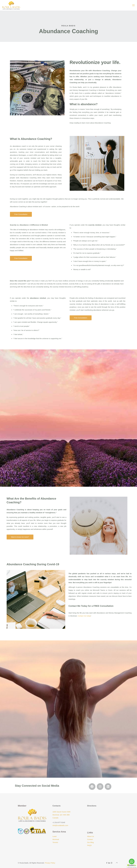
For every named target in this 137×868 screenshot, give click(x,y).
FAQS (89, 845)
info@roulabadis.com (60, 825)
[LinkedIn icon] (109, 863)
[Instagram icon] (112, 863)
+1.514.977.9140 (59, 822)
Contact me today (84, 616)
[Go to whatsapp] (132, 861)
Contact (90, 839)
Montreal (56, 839)
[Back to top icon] (117, 863)
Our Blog (90, 842)
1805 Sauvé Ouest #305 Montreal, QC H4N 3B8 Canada (61, 815)
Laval (55, 836)
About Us (91, 836)
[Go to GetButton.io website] (132, 866)
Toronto (55, 842)
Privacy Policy (50, 863)
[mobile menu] (133, 5)
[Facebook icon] (107, 863)
